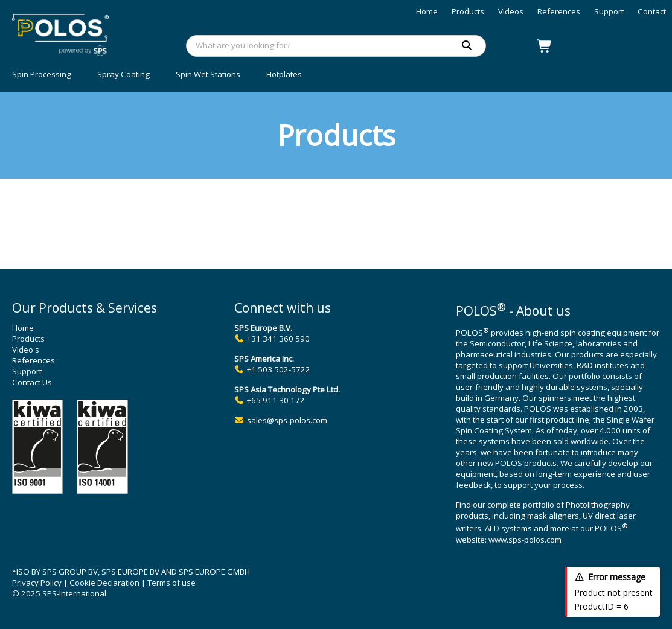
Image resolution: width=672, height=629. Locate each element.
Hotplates (284, 74)
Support (609, 11)
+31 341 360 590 (278, 339)
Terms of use (171, 583)
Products (468, 11)
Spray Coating (123, 74)
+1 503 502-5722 (279, 369)
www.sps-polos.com (525, 540)
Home (427, 11)
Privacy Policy (37, 583)
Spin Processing (42, 74)
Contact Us (32, 382)
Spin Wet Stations (208, 74)
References (559, 11)
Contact (652, 11)
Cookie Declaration (104, 583)
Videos (511, 11)
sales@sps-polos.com (287, 420)
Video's (26, 350)
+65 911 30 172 (276, 400)
